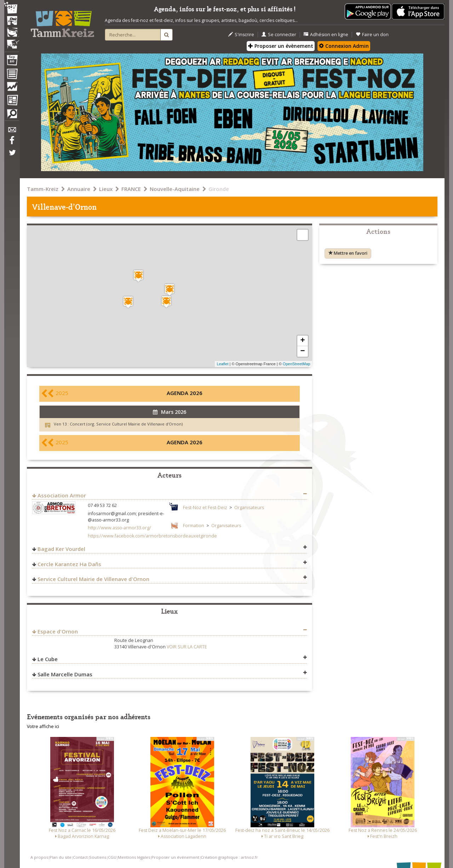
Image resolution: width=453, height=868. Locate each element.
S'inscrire (241, 35)
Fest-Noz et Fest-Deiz (205, 508)
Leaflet (222, 364)
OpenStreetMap (297, 364)
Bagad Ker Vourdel (61, 549)
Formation (194, 526)
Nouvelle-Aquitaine (175, 189)
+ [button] (302, 341)
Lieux (106, 189)
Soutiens (98, 857)
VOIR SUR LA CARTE (187, 647)
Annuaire (79, 189)
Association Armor (62, 495)
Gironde (219, 189)
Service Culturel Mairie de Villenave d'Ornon (93, 579)
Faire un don (372, 35)
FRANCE (131, 189)
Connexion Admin (344, 46)
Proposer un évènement (281, 46)
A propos (39, 857)
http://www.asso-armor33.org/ (119, 528)
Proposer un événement (175, 857)
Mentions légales (134, 857)
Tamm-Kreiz (43, 189)
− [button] (302, 351)
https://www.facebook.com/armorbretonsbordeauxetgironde (152, 536)
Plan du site (61, 857)
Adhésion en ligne (326, 35)
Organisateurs (249, 508)
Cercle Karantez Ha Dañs (69, 564)
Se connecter (279, 35)
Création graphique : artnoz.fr (229, 857)
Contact (80, 857)
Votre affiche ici (43, 726)
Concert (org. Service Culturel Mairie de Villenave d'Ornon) (126, 424)
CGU (112, 857)
